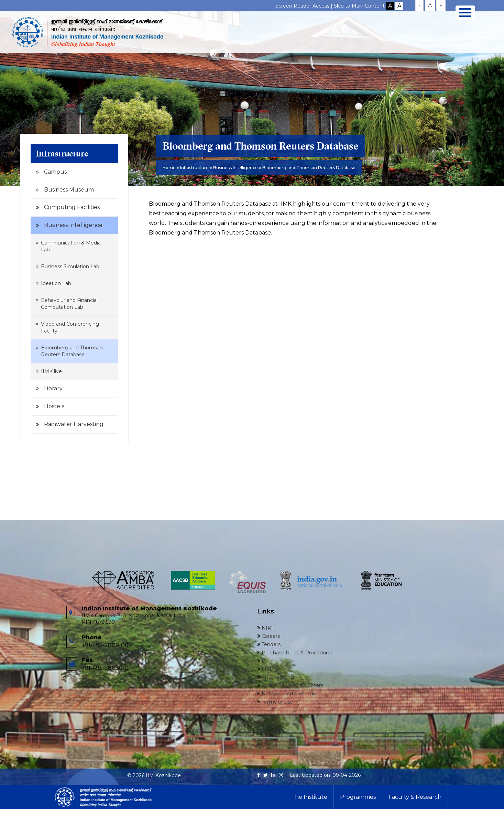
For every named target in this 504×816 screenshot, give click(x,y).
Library (53, 388)
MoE (267, 669)
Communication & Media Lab (71, 246)
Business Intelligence (73, 225)
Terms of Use (277, 702)
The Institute (309, 797)
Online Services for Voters (292, 685)
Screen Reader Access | (305, 6)
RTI (265, 661)
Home (169, 168)
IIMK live (51, 371)
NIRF (267, 628)
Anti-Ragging (277, 677)
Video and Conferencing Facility (70, 327)
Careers (270, 636)
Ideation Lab (56, 283)
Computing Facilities (72, 207)
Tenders (270, 644)
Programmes (358, 797)
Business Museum (69, 190)
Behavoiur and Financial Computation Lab (69, 304)
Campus (55, 172)
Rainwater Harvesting (74, 424)
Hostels (54, 406)
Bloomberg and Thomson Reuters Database (72, 351)
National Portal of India (288, 694)
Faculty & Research (415, 797)
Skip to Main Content (359, 6)
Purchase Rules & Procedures (297, 653)
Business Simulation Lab (70, 266)
